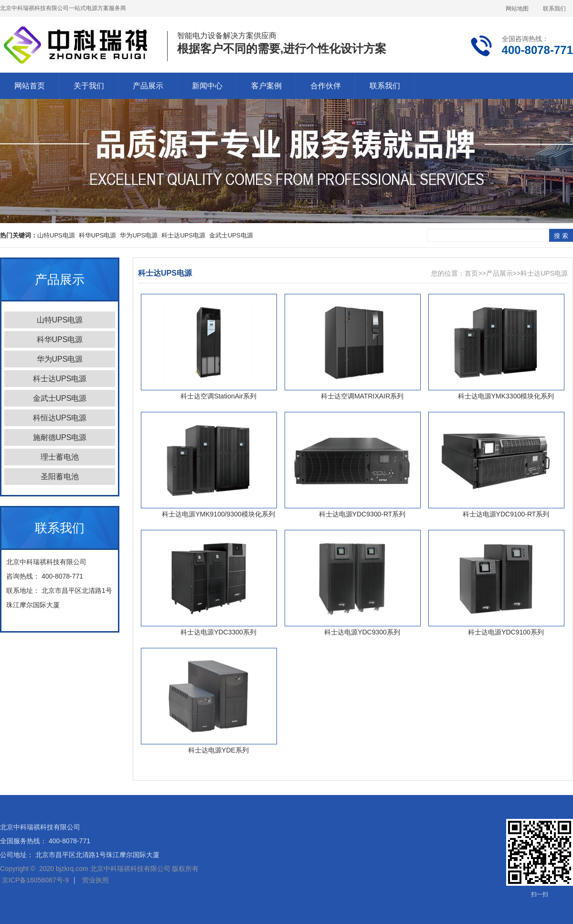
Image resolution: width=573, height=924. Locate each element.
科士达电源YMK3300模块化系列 (506, 396)
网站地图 (517, 9)
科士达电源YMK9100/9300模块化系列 (218, 514)
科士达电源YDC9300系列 (362, 632)
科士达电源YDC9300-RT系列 (362, 514)
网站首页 (30, 86)
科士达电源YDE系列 (218, 750)
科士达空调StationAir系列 (218, 396)
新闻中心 (207, 86)
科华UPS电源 (98, 235)
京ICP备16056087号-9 (35, 880)
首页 (471, 273)
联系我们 (554, 9)
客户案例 (266, 86)
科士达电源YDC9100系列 (506, 632)
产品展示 (148, 86)
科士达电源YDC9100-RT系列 (506, 514)
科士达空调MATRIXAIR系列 (362, 396)
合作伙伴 (326, 86)
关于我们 (89, 86)
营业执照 (95, 880)
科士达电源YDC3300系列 (218, 632)
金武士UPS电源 (231, 235)
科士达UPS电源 (183, 235)
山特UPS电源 (56, 235)
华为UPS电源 (139, 235)
